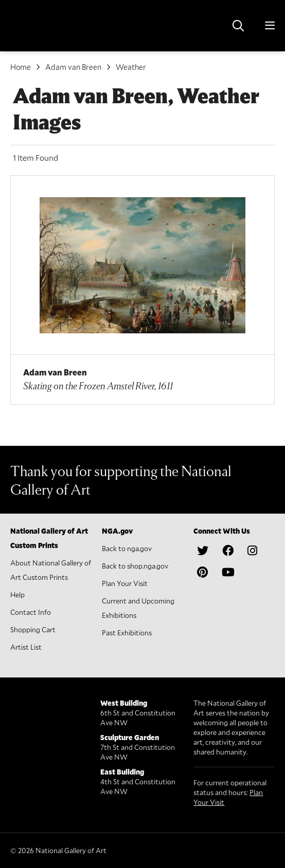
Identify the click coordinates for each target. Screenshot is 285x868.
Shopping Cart (33, 629)
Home (21, 67)
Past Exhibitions (127, 633)
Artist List (26, 647)
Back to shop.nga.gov (135, 566)
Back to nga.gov (127, 548)
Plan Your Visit (125, 583)
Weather (131, 67)
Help (17, 595)
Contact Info (31, 612)
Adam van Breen (73, 67)
